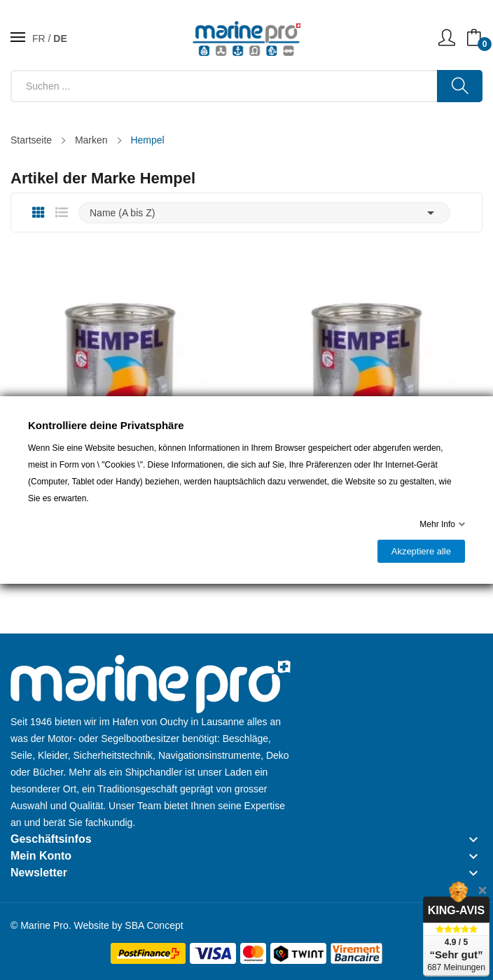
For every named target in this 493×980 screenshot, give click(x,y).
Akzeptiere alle (421, 551)
